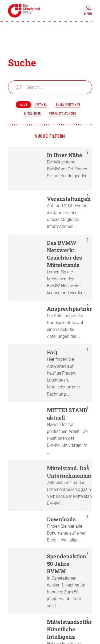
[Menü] (88, 11)
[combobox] (50, 87)
